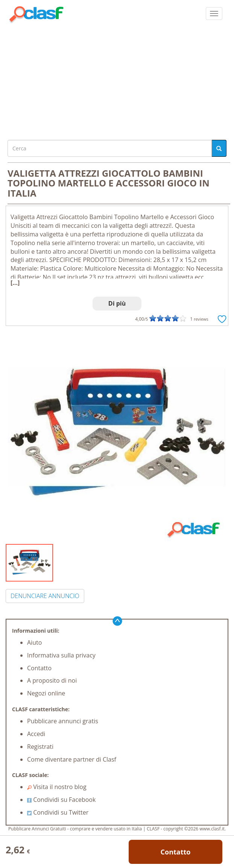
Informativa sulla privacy (61, 655)
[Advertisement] (117, 80)
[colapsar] (214, 14)
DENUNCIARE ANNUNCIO (45, 596)
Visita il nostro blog (57, 787)
